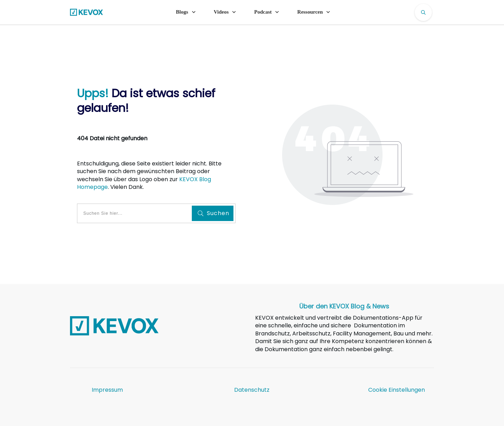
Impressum (107, 390)
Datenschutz (252, 390)
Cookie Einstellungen (397, 390)
